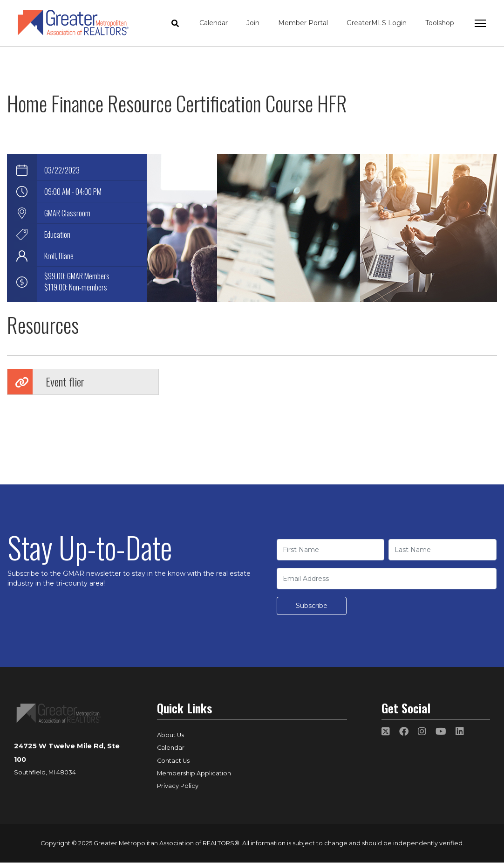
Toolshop (440, 23)
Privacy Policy (178, 786)
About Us (170, 735)
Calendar (214, 23)
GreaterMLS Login (377, 23)
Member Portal (303, 23)
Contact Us (173, 761)
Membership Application (194, 773)
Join (253, 23)
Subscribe (312, 606)
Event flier (65, 381)
